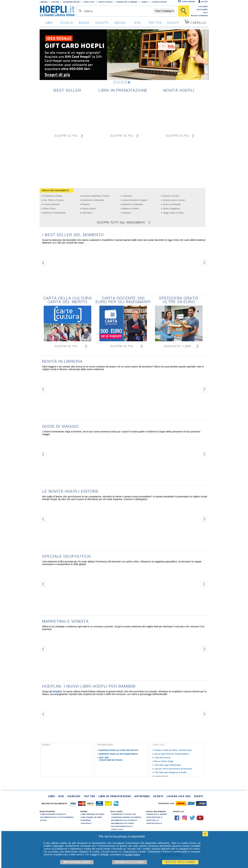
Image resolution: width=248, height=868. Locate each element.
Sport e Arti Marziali (172, 204)
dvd (137, 23)
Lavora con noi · (179, 796)
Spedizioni (86, 820)
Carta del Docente (163, 758)
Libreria (44, 2)
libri (49, 23)
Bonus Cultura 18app (164, 761)
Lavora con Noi (159, 2)
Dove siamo (202, 9)
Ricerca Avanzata (199, 16)
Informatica (87, 213)
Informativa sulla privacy (124, 820)
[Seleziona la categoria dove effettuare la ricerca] (164, 11)
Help (206, 12)
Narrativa (127, 213)
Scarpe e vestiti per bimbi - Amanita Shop (173, 750)
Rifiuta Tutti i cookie (130, 862)
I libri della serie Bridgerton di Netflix (170, 772)
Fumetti (102, 23)
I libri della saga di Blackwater (168, 765)
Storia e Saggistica (171, 209)
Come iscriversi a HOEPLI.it (53, 814)
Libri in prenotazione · (116, 796)
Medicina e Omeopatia (133, 204)
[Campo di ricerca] (119, 11)
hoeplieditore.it (154, 817)
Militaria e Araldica (131, 209)
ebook (120, 23)
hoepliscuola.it (154, 823)
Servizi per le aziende (127, 2)
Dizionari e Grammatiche (54, 213)
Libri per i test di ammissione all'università (173, 769)
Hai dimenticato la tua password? (57, 817)
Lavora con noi (161, 776)
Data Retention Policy (122, 826)
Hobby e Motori (89, 209)
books (84, 23)
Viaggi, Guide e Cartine (173, 213)
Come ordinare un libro (93, 814)
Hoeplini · (75, 796)
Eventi (145, 2)
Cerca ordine (189, 2)
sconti (173, 23)
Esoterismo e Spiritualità (93, 200)
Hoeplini (57, 691)
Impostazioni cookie (77, 862)
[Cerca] (184, 11)
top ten (155, 23)
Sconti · (159, 796)
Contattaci (86, 823)
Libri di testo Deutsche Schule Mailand (172, 754)
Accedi (205, 2)
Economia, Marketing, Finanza (96, 196)
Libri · (52, 796)
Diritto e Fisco (49, 209)
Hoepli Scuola (106, 2)
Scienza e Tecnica (171, 196)
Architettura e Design (53, 196)
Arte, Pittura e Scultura (53, 200)
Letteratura (127, 196)
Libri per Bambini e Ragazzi (135, 200)
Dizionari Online (71, 2)
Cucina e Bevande (51, 204)
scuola (67, 23)
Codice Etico (117, 829)
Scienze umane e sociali (174, 200)
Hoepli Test (89, 2)
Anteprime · (143, 796)
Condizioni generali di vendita (126, 817)
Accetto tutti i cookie (180, 862)
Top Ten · (90, 796)
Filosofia (86, 204)
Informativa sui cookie (122, 823)
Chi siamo (203, 6)
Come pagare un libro (91, 817)
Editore (55, 2)
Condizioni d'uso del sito (124, 814)
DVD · (62, 796)
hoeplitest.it (153, 820)
